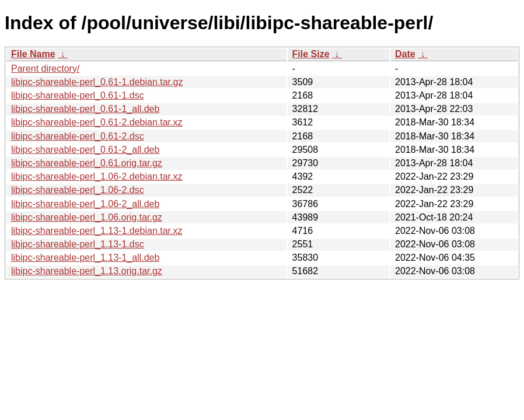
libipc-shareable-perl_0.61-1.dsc (78, 95)
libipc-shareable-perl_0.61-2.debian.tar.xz (97, 122)
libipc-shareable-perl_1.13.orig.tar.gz (87, 271)
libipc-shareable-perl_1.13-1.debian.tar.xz (97, 231)
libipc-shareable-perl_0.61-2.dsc (78, 136)
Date (405, 54)
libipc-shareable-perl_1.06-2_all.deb (85, 204)
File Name (33, 54)
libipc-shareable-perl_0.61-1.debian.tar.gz (97, 82)
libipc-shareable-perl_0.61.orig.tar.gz (87, 163)
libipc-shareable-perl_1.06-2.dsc (78, 190)
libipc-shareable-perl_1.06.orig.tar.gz (87, 217)
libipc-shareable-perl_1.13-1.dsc (78, 244)
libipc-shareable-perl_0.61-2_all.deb (85, 150)
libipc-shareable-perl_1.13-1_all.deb (85, 258)
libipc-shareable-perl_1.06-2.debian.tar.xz (97, 176)
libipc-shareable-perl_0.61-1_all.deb (85, 109)
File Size (311, 54)
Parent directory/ (45, 69)
